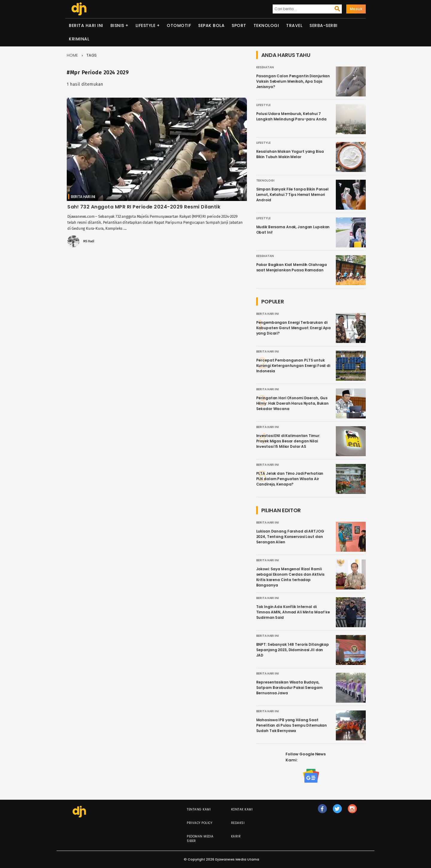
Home (72, 55)
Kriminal (79, 39)
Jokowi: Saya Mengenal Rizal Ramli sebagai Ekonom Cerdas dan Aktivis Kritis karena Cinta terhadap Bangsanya (290, 577)
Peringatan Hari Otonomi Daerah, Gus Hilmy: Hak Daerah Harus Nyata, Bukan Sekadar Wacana (293, 403)
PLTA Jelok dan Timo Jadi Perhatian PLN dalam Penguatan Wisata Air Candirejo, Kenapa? (290, 479)
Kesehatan (265, 67)
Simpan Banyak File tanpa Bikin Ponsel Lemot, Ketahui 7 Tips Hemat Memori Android (292, 195)
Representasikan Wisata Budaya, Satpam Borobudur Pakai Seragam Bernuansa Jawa (289, 688)
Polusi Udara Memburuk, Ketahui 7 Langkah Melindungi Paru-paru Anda (291, 116)
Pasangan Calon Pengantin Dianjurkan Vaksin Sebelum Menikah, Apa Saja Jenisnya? (293, 81)
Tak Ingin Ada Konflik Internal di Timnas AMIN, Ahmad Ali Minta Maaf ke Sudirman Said (293, 612)
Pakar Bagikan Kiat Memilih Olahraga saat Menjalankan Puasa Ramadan (292, 267)
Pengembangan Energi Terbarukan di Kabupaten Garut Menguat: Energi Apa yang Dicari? (294, 328)
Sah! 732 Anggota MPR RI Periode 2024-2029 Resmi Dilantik (144, 207)
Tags (92, 55)
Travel (294, 25)
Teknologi (266, 25)
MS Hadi (89, 241)
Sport (239, 25)
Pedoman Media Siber (200, 839)
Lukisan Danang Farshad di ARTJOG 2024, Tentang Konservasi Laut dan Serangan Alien (290, 537)
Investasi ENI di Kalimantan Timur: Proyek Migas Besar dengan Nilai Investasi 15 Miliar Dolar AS (288, 441)
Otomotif (179, 25)
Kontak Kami (242, 809)
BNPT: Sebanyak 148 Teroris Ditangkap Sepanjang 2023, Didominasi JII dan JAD (293, 650)
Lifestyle (146, 25)
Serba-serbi (324, 25)
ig (352, 811)
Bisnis (117, 25)
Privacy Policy (199, 823)
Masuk (356, 9)
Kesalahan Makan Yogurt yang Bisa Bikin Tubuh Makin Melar (290, 154)
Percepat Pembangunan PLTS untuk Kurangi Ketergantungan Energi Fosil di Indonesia (293, 366)
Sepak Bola (211, 25)
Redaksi (238, 823)
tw (337, 811)
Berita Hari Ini (86, 25)
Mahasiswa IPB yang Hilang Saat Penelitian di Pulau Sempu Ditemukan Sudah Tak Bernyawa (292, 725)
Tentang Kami (199, 809)
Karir (236, 836)
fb (322, 811)
